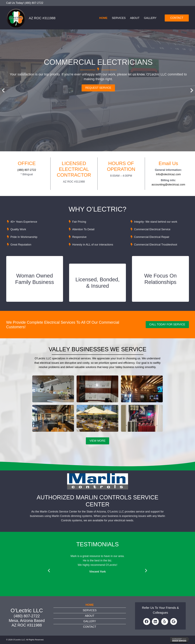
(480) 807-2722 (34, 3)
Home (103, 18)
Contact (90, 627)
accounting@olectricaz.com (168, 185)
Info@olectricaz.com (168, 174)
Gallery (150, 18)
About (135, 18)
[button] (3, 90)
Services (119, 18)
